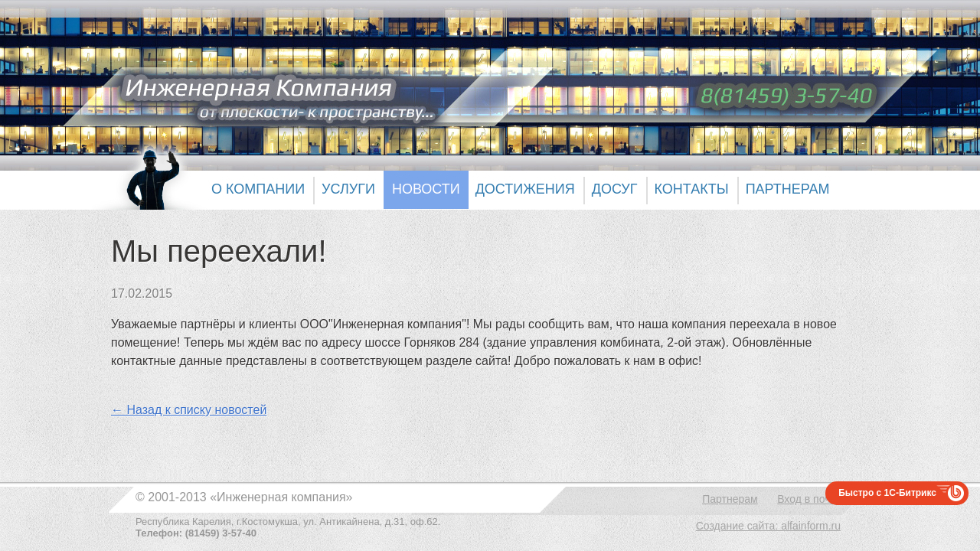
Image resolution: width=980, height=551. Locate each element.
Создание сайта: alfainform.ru (768, 526)
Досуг (615, 189)
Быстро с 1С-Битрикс (887, 493)
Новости (426, 189)
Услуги (348, 189)
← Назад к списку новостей (189, 410)
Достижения (525, 189)
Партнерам (788, 189)
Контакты (692, 189)
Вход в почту (809, 499)
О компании (258, 189)
